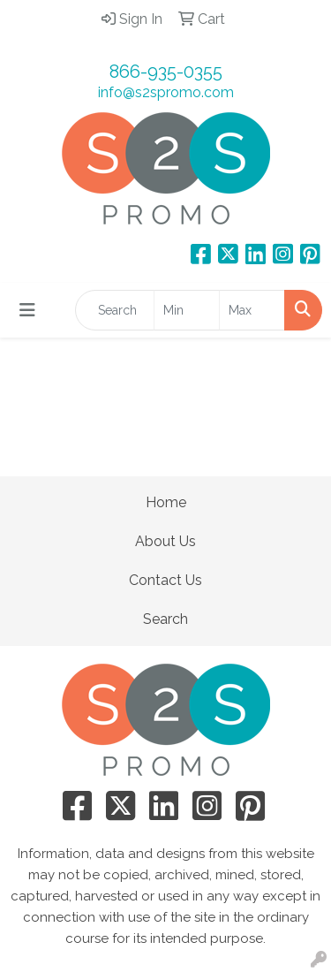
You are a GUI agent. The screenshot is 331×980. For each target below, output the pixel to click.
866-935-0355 (166, 72)
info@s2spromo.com (166, 92)
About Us (165, 541)
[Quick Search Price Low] (187, 310)
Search (165, 619)
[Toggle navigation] (27, 310)
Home (166, 502)
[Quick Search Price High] (252, 310)
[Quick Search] (115, 310)
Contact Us (165, 580)
